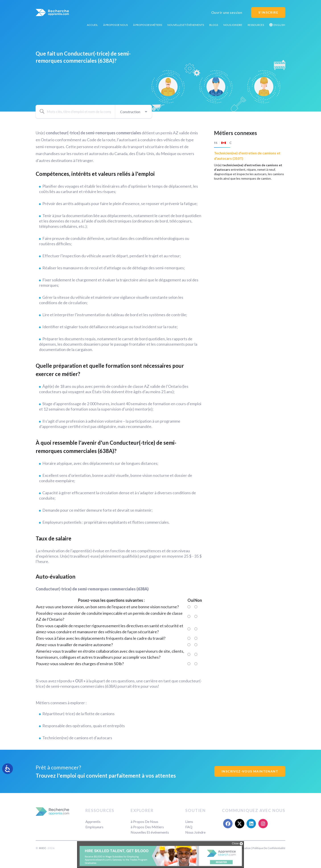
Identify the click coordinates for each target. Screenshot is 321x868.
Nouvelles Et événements (186, 25)
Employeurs (94, 827)
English (277, 25)
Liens (189, 821)
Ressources (256, 25)
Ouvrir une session (227, 12)
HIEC (43, 848)
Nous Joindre (233, 25)
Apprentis (93, 821)
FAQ (189, 827)
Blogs (214, 25)
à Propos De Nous (115, 25)
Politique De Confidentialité (269, 848)
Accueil (92, 25)
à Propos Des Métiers (148, 25)
